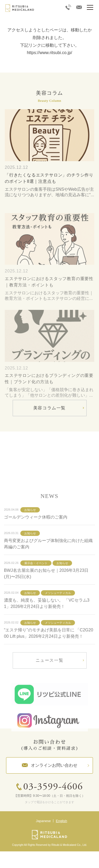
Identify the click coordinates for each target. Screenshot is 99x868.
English (62, 821)
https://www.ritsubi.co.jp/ (50, 53)
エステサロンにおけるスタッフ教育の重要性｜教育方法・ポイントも (49, 294)
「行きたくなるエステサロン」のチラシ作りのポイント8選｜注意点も (49, 178)
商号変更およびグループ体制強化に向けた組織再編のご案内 (48, 556)
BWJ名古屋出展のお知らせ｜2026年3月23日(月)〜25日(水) (46, 586)
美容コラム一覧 (49, 408)
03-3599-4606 (53, 787)
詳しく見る (49, 455)
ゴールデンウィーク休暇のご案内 (36, 529)
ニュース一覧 (50, 673)
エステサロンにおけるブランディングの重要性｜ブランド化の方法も (49, 391)
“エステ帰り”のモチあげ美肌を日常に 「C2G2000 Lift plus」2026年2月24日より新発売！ (49, 646)
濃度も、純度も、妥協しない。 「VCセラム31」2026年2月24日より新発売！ (47, 616)
